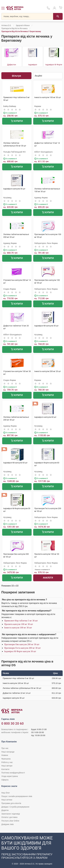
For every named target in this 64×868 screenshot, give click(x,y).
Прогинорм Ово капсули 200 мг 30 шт (22, 644)
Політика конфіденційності (13, 773)
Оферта (5, 780)
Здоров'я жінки (23, 25)
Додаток (5, 810)
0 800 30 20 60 (13, 724)
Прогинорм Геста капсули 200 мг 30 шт (22, 648)
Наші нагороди (8, 752)
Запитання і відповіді (11, 814)
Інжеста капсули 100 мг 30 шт (18, 628)
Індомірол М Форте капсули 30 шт (20, 651)
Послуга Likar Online (10, 821)
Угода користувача (10, 776)
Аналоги (48, 578)
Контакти (5, 769)
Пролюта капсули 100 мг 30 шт (19, 624)
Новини (5, 755)
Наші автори (7, 766)
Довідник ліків (7, 824)
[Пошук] (58, 16)
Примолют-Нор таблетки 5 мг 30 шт (21, 621)
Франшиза (6, 759)
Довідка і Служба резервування (15, 807)
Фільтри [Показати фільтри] (16, 76)
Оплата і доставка (9, 817)
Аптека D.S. (6, 25)
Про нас (5, 748)
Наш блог (6, 793)
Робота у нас (7, 762)
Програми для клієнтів (11, 803)
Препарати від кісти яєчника (14, 28)
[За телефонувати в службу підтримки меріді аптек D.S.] (48, 9)
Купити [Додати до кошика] (17, 121)
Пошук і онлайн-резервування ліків (17, 796)
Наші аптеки (7, 800)
